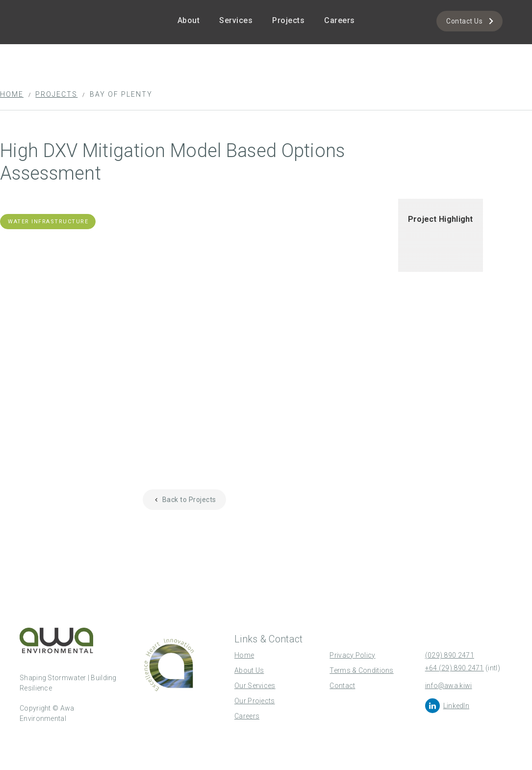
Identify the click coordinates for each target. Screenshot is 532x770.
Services (236, 20)
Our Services (255, 686)
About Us (249, 670)
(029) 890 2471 (450, 655)
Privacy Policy (352, 655)
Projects (288, 20)
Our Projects (255, 701)
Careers (340, 20)
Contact (342, 686)
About (189, 20)
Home (12, 94)
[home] (59, 8)
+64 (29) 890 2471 (455, 668)
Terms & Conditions (361, 670)
